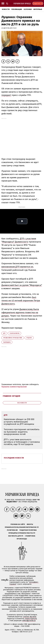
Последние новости (14, 458)
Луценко (29, 338)
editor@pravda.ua (29, 621)
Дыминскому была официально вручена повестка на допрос (20, 312)
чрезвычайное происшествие (13, 338)
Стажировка (30, 536)
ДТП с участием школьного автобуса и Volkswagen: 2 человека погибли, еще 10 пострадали (22, 442)
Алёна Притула (31, 619)
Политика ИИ (12, 530)
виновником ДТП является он (17, 267)
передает (6, 95)
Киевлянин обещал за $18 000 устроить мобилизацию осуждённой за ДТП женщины (19, 422)
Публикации (17, 9)
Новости (6, 9)
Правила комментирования (14, 387)
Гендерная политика (28, 530)
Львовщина (7, 342)
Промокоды (22, 539)
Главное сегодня (11, 396)
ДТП (4, 333)
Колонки (28, 9)
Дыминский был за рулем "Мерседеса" (22, 285)
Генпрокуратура (14, 333)
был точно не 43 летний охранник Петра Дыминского (21, 301)
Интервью (38, 9)
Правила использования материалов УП (22, 527)
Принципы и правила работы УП (22, 533)
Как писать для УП (16, 536)
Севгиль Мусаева (30, 617)
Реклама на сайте (18, 524)
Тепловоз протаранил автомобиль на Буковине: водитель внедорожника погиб (22, 432)
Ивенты (30, 524)
